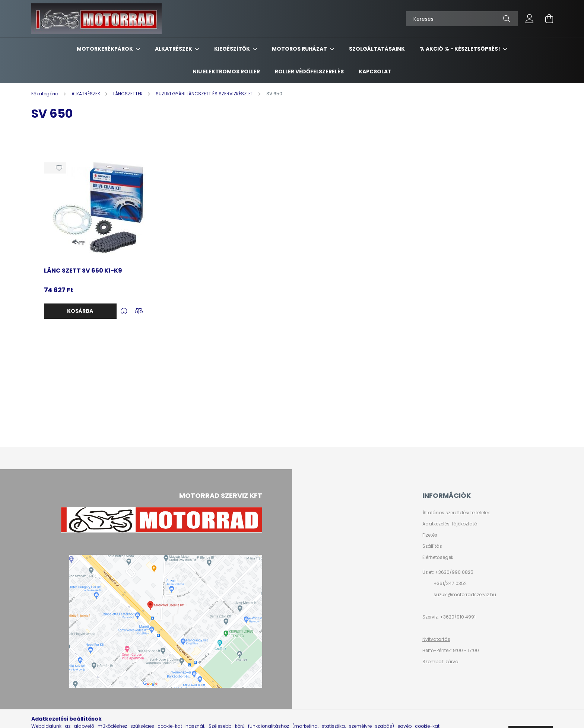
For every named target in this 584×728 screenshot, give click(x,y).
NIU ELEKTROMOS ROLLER (226, 71)
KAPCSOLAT (375, 71)
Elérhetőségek (438, 557)
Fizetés (430, 535)
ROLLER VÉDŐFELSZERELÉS (309, 71)
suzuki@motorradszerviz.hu (465, 595)
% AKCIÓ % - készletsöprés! (461, 49)
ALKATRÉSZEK (174, 49)
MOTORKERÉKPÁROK (105, 49)
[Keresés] (462, 19)
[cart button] (549, 19)
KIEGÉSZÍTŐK (233, 49)
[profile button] (530, 19)
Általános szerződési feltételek (456, 513)
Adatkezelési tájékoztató (450, 524)
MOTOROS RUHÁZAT (300, 49)
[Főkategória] (45, 94)
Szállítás (432, 546)
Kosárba (80, 311)
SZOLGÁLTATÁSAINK (377, 49)
